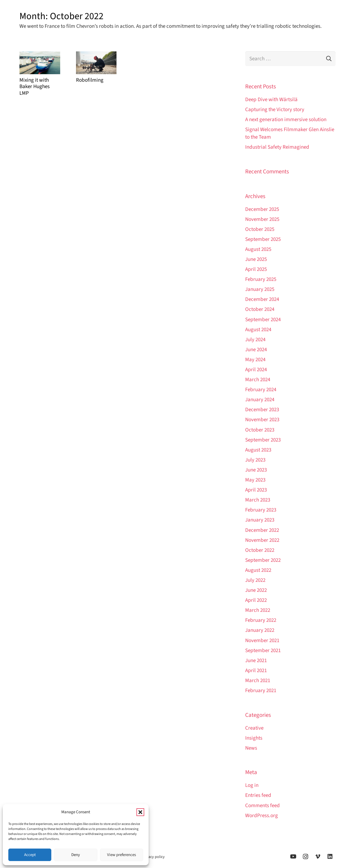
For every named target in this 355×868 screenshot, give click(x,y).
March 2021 (258, 681)
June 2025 (256, 259)
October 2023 (260, 430)
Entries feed (258, 795)
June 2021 (256, 661)
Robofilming (90, 80)
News (251, 748)
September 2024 (263, 320)
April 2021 (256, 671)
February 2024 (261, 390)
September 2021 (263, 651)
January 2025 (260, 289)
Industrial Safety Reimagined (277, 147)
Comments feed (263, 806)
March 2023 (258, 500)
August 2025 (258, 249)
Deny (76, 855)
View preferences (121, 855)
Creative (254, 728)
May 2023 (255, 480)
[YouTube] (293, 857)
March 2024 (258, 380)
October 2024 (260, 309)
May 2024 (255, 360)
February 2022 (261, 620)
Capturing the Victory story (275, 110)
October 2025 (260, 229)
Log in (252, 785)
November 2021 (262, 641)
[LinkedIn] (330, 857)
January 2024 (260, 400)
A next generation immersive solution (286, 120)
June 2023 (256, 470)
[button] (140, 812)
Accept (30, 855)
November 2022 (262, 540)
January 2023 (260, 520)
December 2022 (262, 530)
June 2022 (256, 590)
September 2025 (263, 239)
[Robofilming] (96, 63)
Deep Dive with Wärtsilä (271, 100)
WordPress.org (262, 816)
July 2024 (255, 340)
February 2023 (261, 510)
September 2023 (263, 440)
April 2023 (256, 490)
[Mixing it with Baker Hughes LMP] (40, 63)
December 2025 (262, 209)
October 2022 (260, 550)
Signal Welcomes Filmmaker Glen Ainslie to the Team (290, 133)
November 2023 (262, 420)
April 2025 (256, 269)
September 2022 (263, 560)
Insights (254, 738)
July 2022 (255, 580)
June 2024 (256, 350)
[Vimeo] (318, 857)
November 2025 (262, 219)
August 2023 (258, 450)
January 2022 (260, 630)
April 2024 (256, 370)
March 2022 (258, 610)
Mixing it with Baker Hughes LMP (35, 87)
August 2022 (258, 570)
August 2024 (258, 330)
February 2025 (261, 279)
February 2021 (261, 691)
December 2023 (262, 410)
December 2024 (262, 299)
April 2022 (256, 600)
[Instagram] (306, 857)
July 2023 (255, 460)
